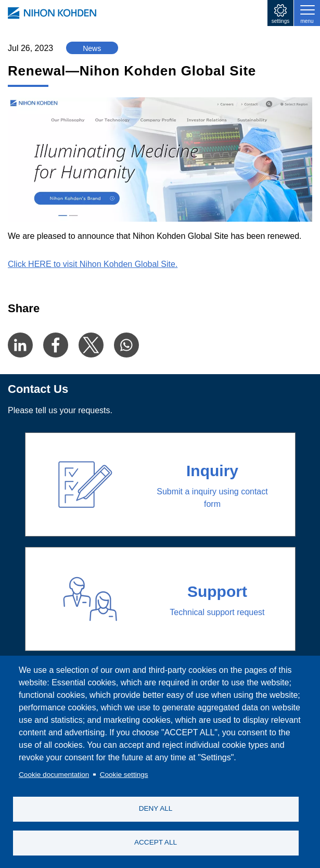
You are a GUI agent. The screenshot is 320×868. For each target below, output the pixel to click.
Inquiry (212, 471)
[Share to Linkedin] (20, 345)
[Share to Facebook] (56, 345)
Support (217, 591)
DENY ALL (156, 808)
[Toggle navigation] (307, 13)
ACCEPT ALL (156, 842)
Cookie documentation (54, 775)
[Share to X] (91, 345)
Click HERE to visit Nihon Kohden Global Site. (93, 264)
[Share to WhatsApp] (126, 345)
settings (280, 21)
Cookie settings (124, 775)
